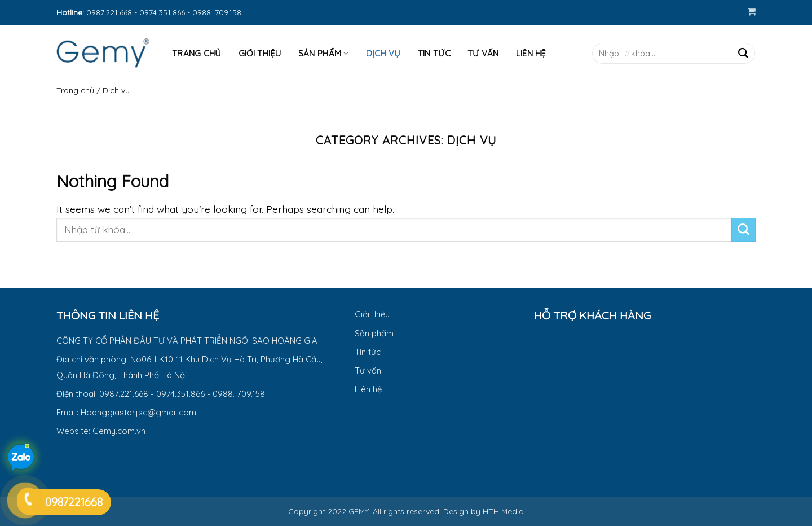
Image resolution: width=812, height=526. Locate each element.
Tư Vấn (483, 53)
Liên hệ (531, 53)
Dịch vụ (383, 53)
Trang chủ (75, 90)
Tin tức (434, 53)
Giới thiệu (260, 53)
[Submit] (743, 53)
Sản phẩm (324, 54)
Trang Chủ (197, 53)
